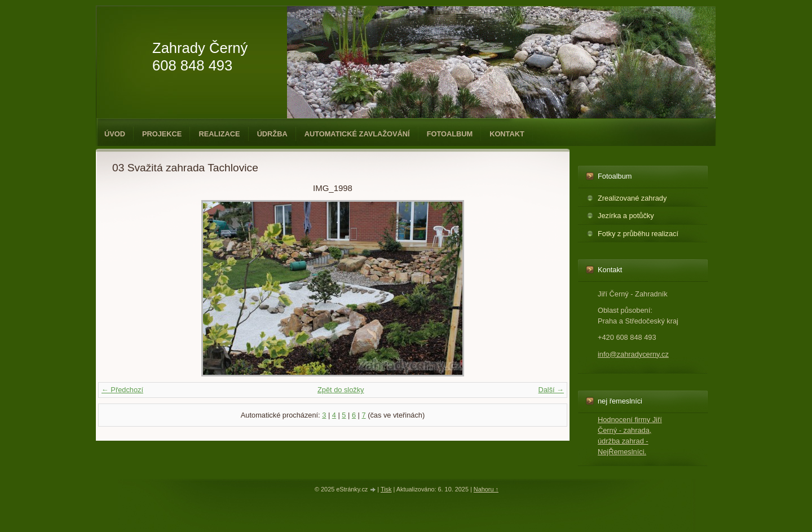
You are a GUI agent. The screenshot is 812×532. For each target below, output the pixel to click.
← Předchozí (122, 390)
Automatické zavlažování (357, 134)
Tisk (386, 489)
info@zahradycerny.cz (633, 354)
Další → (551, 390)
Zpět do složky (341, 390)
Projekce (162, 134)
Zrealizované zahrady (632, 198)
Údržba (272, 134)
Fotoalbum (450, 134)
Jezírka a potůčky (626, 216)
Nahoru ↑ (486, 489)
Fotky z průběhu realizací (638, 234)
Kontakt (507, 134)
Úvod (115, 134)
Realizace (219, 134)
